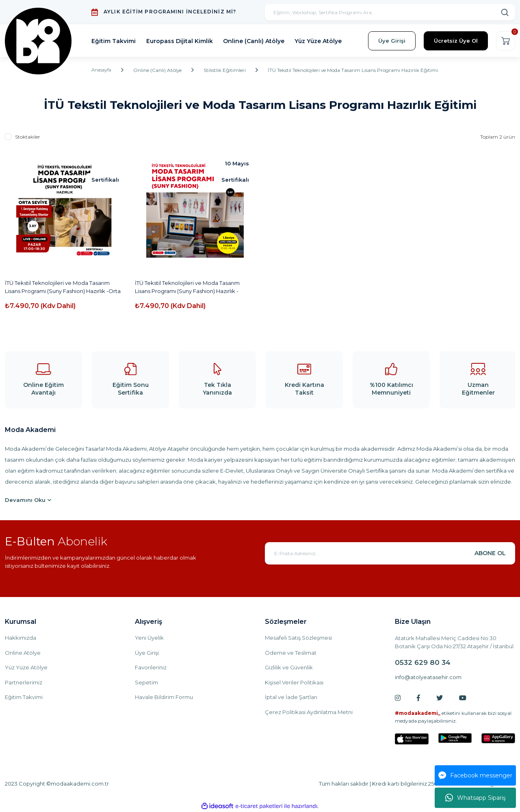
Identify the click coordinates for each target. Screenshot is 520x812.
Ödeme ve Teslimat (291, 653)
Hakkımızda (21, 638)
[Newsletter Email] (390, 553)
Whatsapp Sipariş (476, 798)
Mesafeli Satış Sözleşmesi (298, 638)
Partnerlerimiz (24, 682)
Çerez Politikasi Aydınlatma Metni (309, 712)
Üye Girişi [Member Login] (392, 41)
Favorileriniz (151, 667)
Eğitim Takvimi (24, 697)
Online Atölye (23, 653)
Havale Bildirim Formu (164, 697)
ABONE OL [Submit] (490, 553)
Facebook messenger (475, 775)
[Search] (390, 12)
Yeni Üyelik (149, 638)
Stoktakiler (28, 137)
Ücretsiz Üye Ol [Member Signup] (456, 41)
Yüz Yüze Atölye (26, 667)
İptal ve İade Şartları (291, 697)
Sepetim (146, 682)
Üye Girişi (147, 653)
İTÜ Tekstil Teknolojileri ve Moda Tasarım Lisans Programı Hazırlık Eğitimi (355, 70)
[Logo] (39, 41)
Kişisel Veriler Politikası (294, 682)
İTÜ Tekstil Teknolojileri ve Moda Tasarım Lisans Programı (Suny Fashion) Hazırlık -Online (187, 287)
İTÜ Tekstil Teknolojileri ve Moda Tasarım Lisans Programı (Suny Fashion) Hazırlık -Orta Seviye (63, 287)
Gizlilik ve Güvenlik (289, 667)
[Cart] (506, 41)
